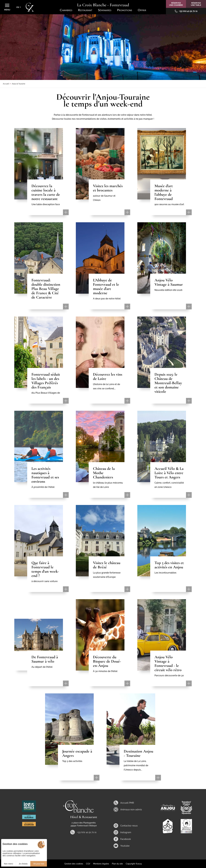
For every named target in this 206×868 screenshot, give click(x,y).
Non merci (8, 864)
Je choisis (23, 864)
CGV (88, 864)
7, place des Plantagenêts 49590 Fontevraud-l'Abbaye (84, 824)
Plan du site (117, 864)
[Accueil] (30, 7)
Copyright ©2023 (134, 864)
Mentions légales (101, 864)
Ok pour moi (39, 864)
